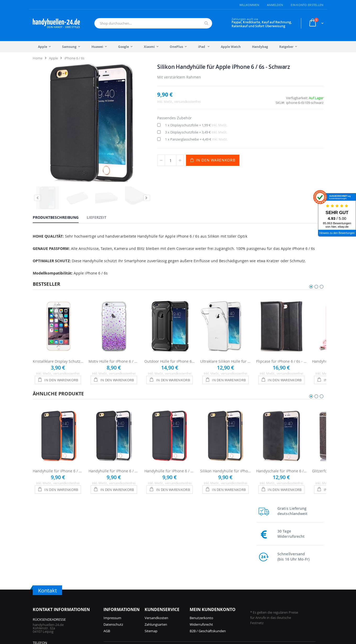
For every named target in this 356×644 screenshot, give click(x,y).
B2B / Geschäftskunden (208, 548)
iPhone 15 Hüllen (165, 578)
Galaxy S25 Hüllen (225, 578)
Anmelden (275, 5)
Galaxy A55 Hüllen (225, 598)
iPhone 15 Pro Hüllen (120, 604)
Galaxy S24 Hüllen (225, 591)
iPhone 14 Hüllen (165, 591)
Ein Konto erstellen (307, 5)
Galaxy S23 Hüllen (225, 604)
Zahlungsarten (156, 542)
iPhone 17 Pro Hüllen (120, 578)
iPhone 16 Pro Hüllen (120, 591)
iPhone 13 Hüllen (165, 598)
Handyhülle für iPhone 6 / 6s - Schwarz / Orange (58, 455)
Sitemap (151, 548)
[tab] (60, 188)
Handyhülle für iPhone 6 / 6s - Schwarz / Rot (170, 455)
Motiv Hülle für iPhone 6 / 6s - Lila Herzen (114, 346)
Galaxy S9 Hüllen (273, 598)
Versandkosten (156, 535)
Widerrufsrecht (201, 542)
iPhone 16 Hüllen (117, 598)
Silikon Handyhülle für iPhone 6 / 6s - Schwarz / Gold (225, 455)
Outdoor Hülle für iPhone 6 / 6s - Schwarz (170, 346)
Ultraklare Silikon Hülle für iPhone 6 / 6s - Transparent (225, 346)
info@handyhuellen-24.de (53, 581)
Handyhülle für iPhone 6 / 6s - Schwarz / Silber (114, 455)
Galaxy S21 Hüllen (273, 585)
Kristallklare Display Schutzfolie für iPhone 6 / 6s (58, 346)
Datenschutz (113, 542)
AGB (107, 548)
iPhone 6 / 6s (74, 58)
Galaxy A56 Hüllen (225, 585)
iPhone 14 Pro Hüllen (168, 585)
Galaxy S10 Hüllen (273, 591)
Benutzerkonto (201, 535)
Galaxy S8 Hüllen (273, 604)
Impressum (112, 535)
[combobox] (153, 23)
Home (38, 58)
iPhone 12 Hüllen (165, 604)
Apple (53, 58)
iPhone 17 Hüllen (117, 585)
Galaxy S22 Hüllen (273, 578)
